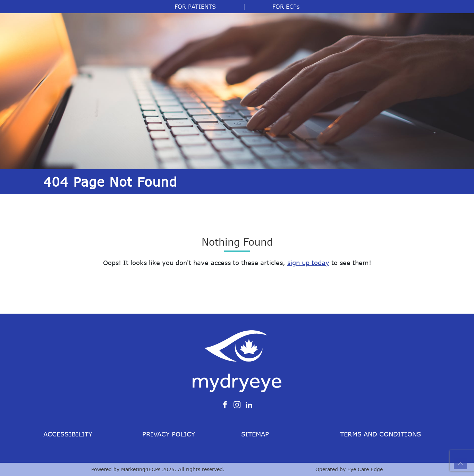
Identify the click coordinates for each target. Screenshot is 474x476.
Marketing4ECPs (141, 469)
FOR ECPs (286, 7)
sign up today (308, 263)
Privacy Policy (169, 434)
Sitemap (255, 434)
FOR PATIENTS (195, 7)
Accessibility (68, 434)
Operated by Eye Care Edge (349, 469)
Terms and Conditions (380, 434)
